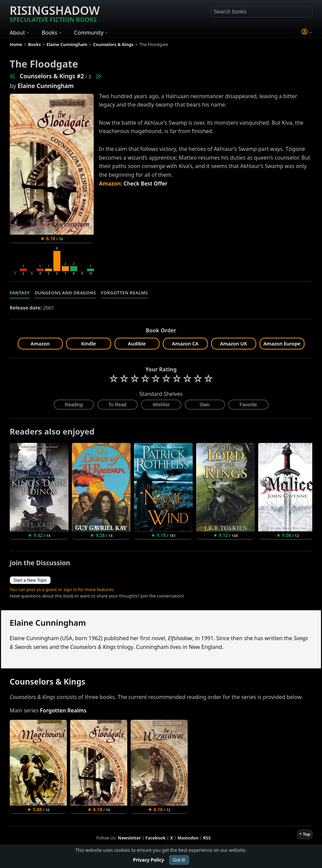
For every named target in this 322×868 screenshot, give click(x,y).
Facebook (155, 838)
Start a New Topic (30, 580)
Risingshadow (55, 13)
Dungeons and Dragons (65, 293)
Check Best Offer (146, 183)
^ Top (305, 834)
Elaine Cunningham (46, 86)
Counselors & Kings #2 (52, 76)
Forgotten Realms (125, 293)
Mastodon (188, 838)
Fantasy (20, 293)
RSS (207, 838)
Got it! (179, 860)
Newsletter (129, 838)
